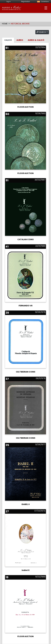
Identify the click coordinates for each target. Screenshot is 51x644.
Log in (8, 2)
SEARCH (41, 32)
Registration (26, 2)
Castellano (42, 2)
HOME (5, 24)
